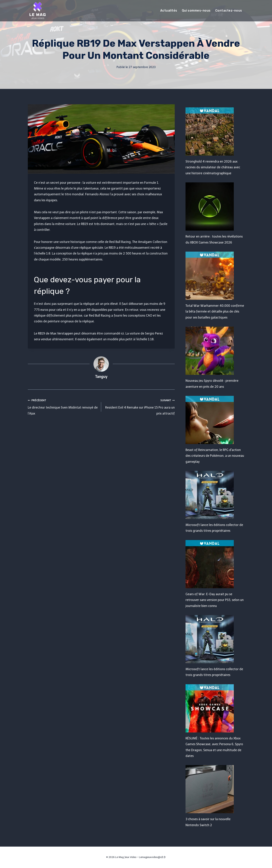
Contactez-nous (229, 11)
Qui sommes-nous (196, 11)
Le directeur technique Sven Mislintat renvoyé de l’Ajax (63, 406)
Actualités (169, 11)
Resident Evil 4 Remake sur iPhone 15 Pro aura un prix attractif (139, 406)
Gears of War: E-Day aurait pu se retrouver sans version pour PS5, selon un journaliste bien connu (215, 600)
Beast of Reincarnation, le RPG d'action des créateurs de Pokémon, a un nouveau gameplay (215, 456)
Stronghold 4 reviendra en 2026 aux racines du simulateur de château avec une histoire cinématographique (213, 167)
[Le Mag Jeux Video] (37, 11)
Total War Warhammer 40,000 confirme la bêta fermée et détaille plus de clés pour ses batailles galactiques (215, 312)
